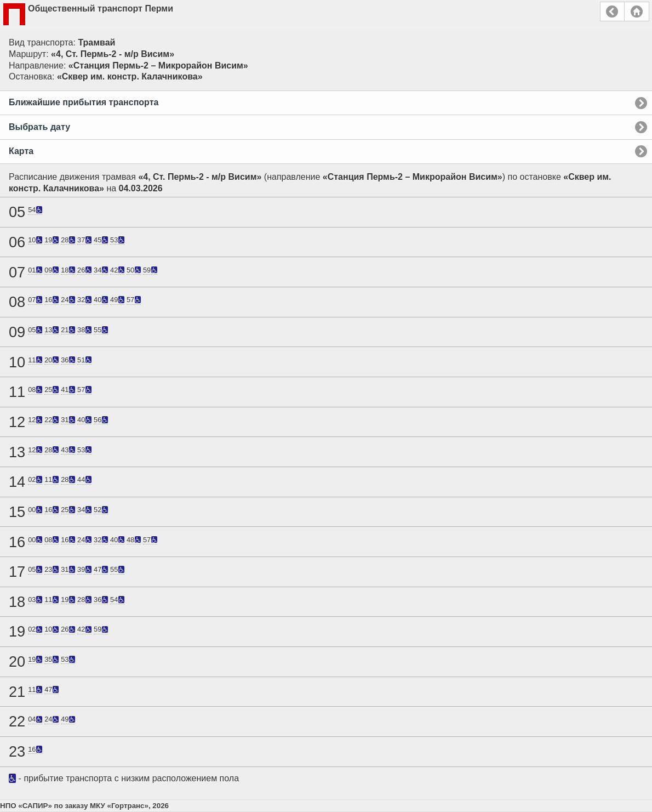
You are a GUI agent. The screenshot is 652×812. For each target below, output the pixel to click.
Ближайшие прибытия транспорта (84, 102)
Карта (21, 151)
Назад (612, 12)
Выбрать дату (39, 127)
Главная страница (637, 12)
